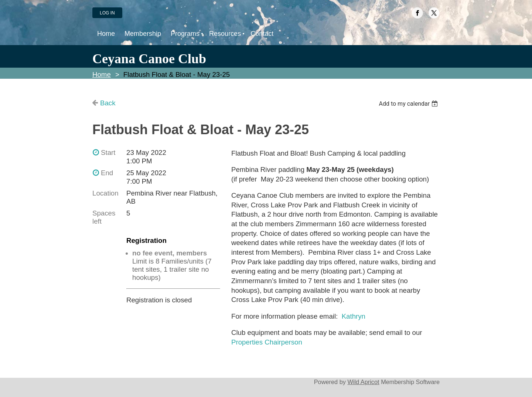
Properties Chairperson (267, 342)
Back (108, 103)
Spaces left (104, 217)
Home (102, 74)
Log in (107, 13)
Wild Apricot (363, 382)
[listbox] (409, 104)
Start (108, 152)
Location (105, 193)
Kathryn (354, 316)
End (107, 173)
